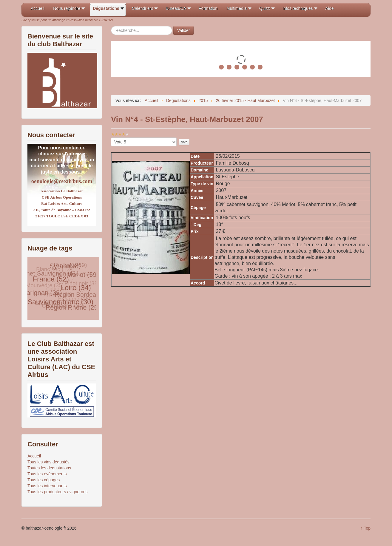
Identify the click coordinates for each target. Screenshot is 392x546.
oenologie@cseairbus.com (62, 181)
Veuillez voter (111, 138)
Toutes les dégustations (49, 468)
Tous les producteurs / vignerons (58, 492)
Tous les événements (47, 474)
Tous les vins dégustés (48, 462)
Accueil (34, 456)
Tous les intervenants (47, 486)
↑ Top (366, 528)
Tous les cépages (44, 480)
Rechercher (111, 26)
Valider (184, 30)
